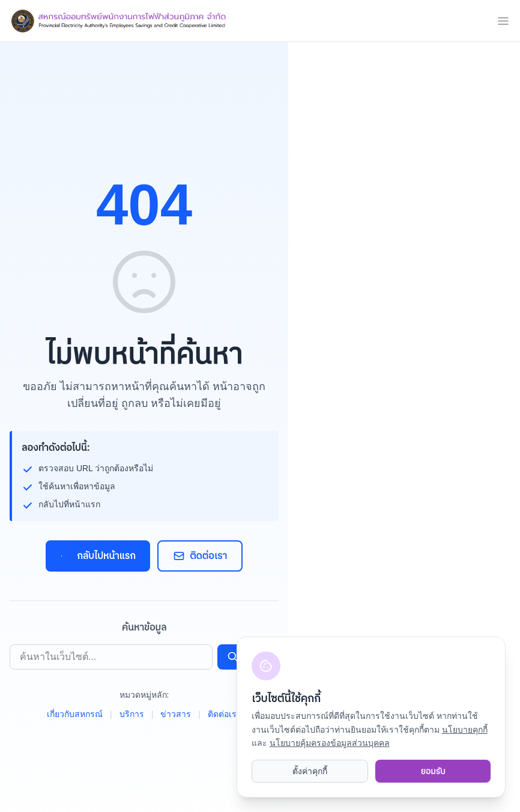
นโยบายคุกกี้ (465, 729)
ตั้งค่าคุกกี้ (310, 771)
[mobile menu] (503, 21)
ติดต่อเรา (200, 556)
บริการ (132, 714)
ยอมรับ (433, 771)
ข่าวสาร (176, 714)
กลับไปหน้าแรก (98, 556)
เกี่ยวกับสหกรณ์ (75, 714)
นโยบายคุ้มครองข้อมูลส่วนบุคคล (330, 743)
